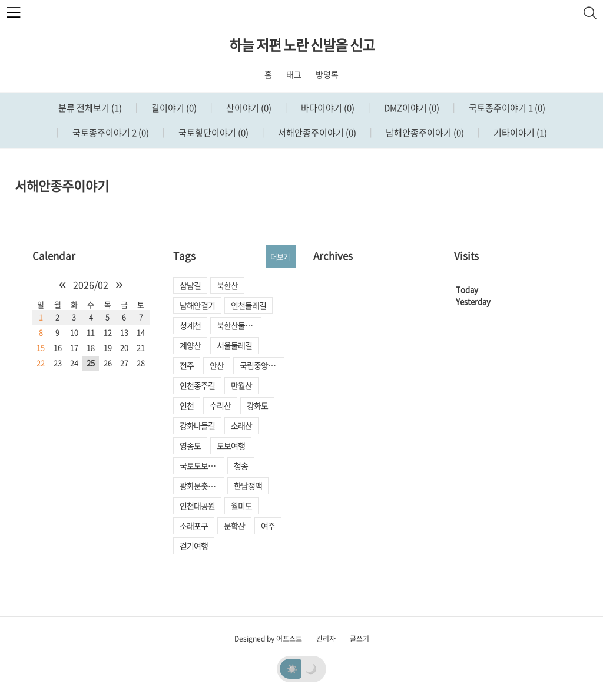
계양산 (190, 345)
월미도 (241, 506)
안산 (217, 365)
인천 (187, 405)
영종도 (190, 445)
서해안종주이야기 (316, 133)
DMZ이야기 (411, 108)
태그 (294, 74)
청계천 (190, 325)
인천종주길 (197, 385)
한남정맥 (248, 486)
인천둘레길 (249, 305)
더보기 (280, 257)
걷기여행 (194, 546)
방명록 (327, 74)
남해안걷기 (197, 305)
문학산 (234, 526)
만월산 (241, 385)
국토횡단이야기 (213, 133)
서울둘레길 (234, 345)
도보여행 (231, 445)
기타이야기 (519, 133)
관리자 (326, 639)
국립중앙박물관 (262, 365)
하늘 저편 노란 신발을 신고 (302, 45)
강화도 (257, 405)
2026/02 (91, 285)
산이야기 (248, 108)
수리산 (220, 405)
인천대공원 (197, 506)
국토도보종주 (201, 465)
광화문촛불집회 (202, 486)
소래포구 (194, 526)
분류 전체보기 (90, 108)
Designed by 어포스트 (268, 639)
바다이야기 (327, 108)
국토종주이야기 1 (506, 108)
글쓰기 (360, 639)
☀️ (292, 668)
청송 (241, 465)
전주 (187, 365)
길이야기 (173, 108)
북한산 (227, 285)
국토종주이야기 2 (110, 133)
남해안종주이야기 (424, 133)
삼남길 (190, 285)
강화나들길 (197, 425)
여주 (268, 526)
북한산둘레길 (238, 325)
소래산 (241, 425)
